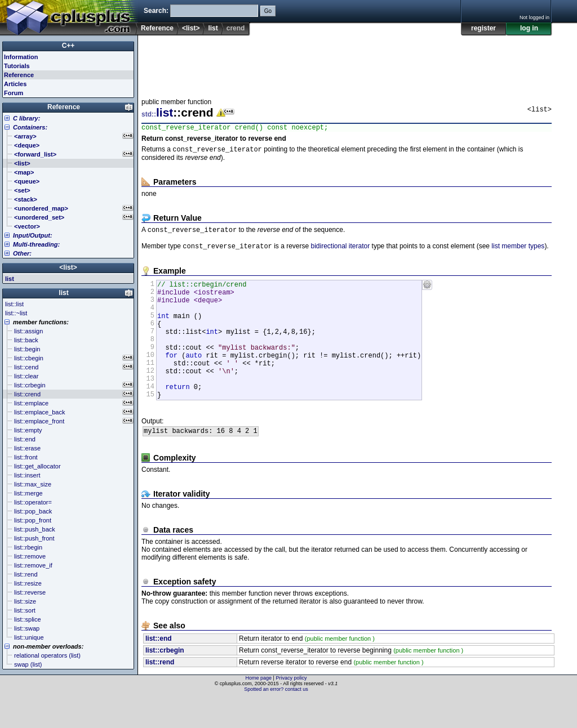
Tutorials (17, 66)
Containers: (30, 127)
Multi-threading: (36, 244)
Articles (15, 84)
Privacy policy (291, 708)
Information (21, 57)
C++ (68, 46)
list (213, 28)
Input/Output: (33, 235)
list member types (518, 251)
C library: (26, 118)
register (483, 28)
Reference (157, 28)
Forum (14, 93)
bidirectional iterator (340, 251)
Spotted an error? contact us (276, 720)
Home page (259, 708)
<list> (191, 28)
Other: (22, 253)
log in (529, 28)
